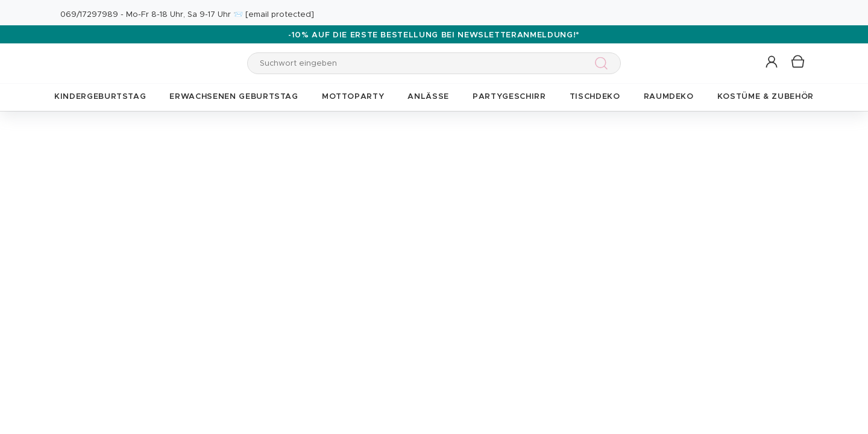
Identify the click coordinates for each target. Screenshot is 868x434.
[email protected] (280, 15)
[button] (772, 62)
